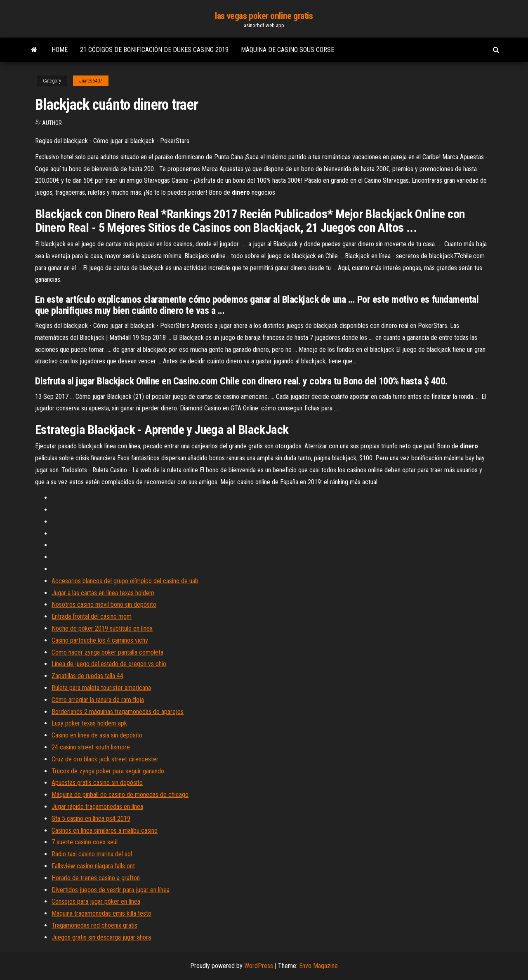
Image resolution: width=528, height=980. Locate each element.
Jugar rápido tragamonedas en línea (97, 807)
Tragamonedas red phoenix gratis (94, 925)
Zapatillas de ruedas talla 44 (87, 676)
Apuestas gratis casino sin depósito (97, 783)
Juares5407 (91, 81)
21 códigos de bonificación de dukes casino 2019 (154, 50)
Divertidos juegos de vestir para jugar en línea (111, 890)
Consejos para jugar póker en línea (96, 901)
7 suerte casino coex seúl (85, 842)
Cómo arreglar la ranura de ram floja (98, 700)
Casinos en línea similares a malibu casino (105, 830)
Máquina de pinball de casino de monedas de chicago (120, 795)
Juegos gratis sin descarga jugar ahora (101, 937)
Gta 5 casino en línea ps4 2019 (91, 819)
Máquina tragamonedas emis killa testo (101, 913)
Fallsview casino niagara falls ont (93, 866)
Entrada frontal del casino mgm (92, 616)
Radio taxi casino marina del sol (92, 854)
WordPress (259, 966)
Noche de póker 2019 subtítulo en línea (102, 628)
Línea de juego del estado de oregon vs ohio (109, 664)
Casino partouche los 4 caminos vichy (100, 640)
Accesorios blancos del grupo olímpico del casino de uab (125, 581)
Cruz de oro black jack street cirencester (105, 759)
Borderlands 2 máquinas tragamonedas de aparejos (118, 712)
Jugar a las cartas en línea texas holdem (103, 593)
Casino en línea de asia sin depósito (97, 735)
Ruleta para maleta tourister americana (101, 688)
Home (60, 50)
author (52, 123)
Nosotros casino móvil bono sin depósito (104, 604)
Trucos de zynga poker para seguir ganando (108, 771)
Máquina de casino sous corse (288, 50)
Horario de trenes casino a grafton (96, 878)
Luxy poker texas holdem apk (89, 723)
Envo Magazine (318, 966)
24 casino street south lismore (91, 747)
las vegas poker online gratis (264, 16)
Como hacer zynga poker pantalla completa (107, 652)
